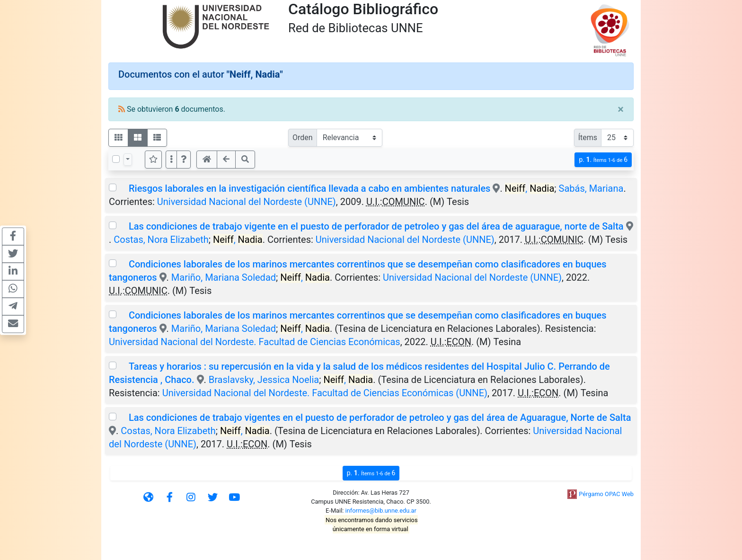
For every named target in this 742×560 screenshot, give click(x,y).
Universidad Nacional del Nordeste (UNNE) (247, 202)
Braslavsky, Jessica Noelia (264, 380)
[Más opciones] (171, 160)
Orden (303, 138)
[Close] (621, 109)
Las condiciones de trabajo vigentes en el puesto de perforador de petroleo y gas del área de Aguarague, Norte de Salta (380, 418)
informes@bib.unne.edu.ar (381, 511)
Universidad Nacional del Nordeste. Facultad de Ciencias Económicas (255, 342)
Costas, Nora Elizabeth (161, 240)
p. (603, 160)
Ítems (588, 138)
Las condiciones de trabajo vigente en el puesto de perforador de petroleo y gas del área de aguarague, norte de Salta (376, 226)
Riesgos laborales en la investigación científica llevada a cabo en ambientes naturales (309, 188)
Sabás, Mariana (591, 188)
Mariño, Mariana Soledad (224, 277)
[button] (184, 160)
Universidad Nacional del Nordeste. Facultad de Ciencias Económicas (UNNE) (325, 393)
